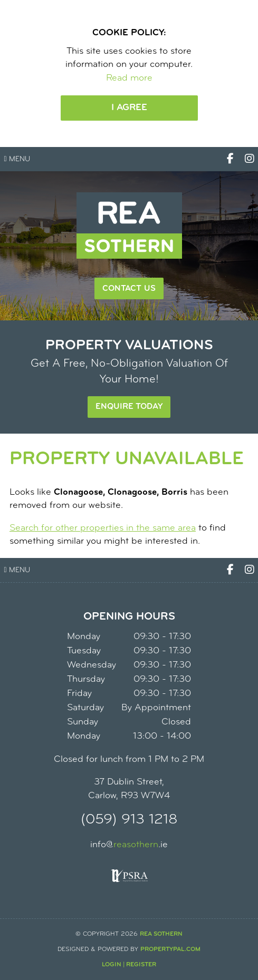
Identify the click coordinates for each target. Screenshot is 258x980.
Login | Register (129, 965)
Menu (17, 159)
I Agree (129, 108)
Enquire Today (129, 407)
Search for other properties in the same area (103, 528)
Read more (129, 78)
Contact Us (129, 289)
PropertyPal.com (170, 949)
